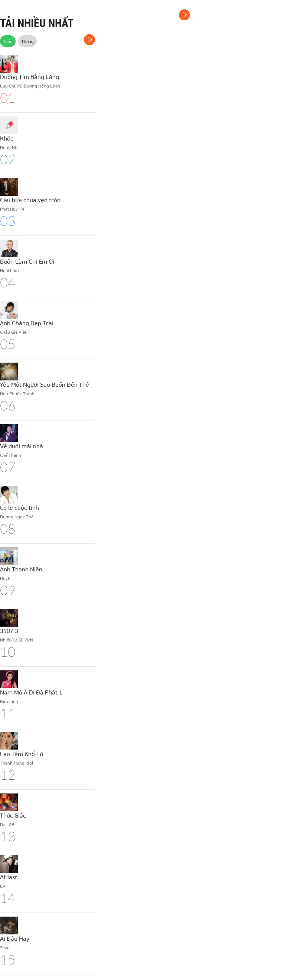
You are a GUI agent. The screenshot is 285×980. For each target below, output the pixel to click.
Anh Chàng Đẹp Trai (27, 323)
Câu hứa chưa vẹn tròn (30, 200)
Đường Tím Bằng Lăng (30, 77)
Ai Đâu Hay (15, 938)
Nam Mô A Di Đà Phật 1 (31, 692)
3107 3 (9, 631)
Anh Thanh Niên (21, 569)
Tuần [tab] (8, 41)
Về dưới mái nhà (22, 446)
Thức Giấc (13, 815)
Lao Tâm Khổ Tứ (22, 754)
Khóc (7, 138)
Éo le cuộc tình (19, 507)
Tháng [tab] (27, 41)
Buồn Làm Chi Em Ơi (27, 261)
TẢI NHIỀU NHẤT (37, 23)
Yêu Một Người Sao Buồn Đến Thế (45, 384)
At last (9, 877)
